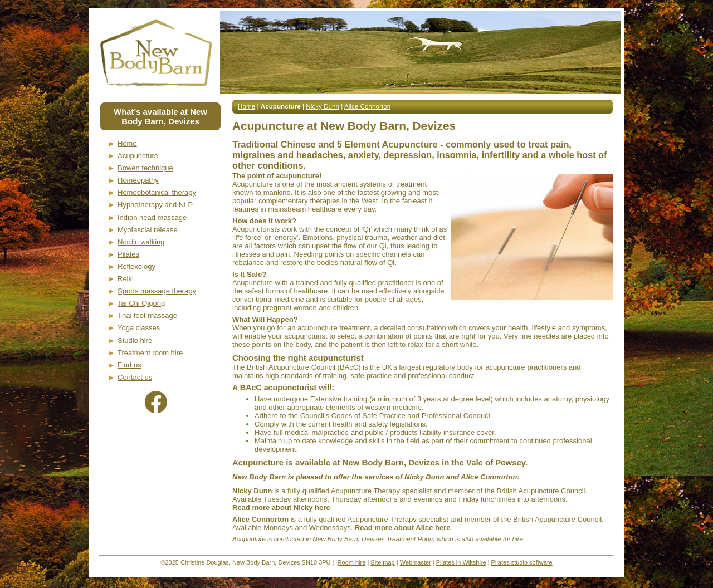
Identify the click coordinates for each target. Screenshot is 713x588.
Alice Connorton (367, 106)
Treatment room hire (150, 353)
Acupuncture (138, 156)
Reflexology (136, 266)
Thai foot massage (147, 315)
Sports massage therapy (157, 291)
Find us (130, 365)
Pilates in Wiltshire (461, 562)
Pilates (128, 254)
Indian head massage (152, 217)
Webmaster (416, 562)
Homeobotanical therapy (157, 192)
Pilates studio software (522, 562)
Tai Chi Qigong (141, 303)
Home (127, 143)
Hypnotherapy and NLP (155, 205)
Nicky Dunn (323, 106)
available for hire (499, 539)
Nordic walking (141, 242)
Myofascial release (148, 230)
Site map (382, 562)
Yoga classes (139, 328)
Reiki (126, 279)
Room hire (352, 562)
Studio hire (135, 340)
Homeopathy (138, 180)
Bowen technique (145, 168)
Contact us (135, 377)
